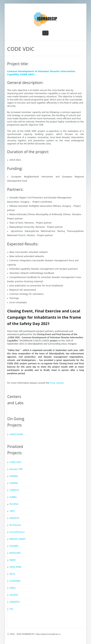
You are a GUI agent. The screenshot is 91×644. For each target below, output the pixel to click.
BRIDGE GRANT (18, 539)
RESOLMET (15, 553)
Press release (57, 383)
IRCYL (12, 574)
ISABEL (13, 497)
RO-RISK (14, 504)
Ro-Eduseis (15, 525)
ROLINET (14, 546)
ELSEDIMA (15, 581)
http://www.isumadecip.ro (48, 634)
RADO (13, 560)
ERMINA (14, 476)
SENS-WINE (16, 567)
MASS (13, 588)
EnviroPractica (17, 532)
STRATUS (14, 490)
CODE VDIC (16, 462)
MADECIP (14, 518)
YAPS (12, 511)
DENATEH (15, 602)
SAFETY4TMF (16, 434)
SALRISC (14, 595)
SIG (11, 609)
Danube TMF (16, 469)
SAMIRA (14, 483)
